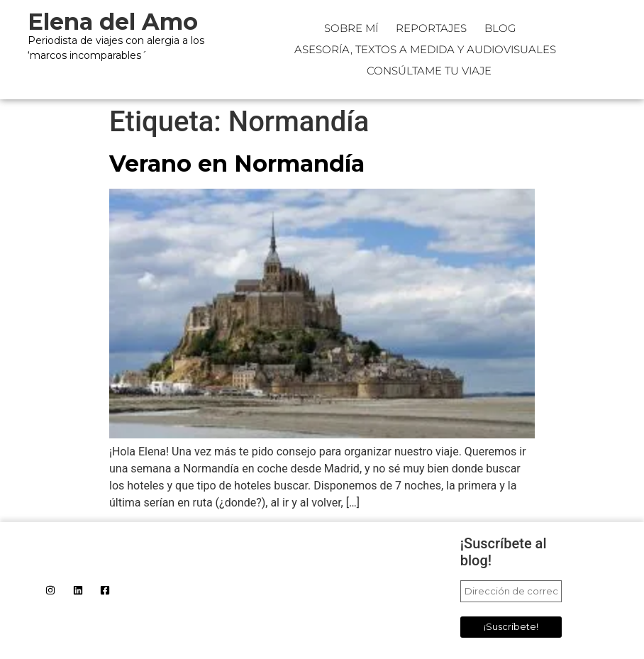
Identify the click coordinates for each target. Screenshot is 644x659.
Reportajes (431, 28)
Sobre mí (351, 28)
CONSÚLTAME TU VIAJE (429, 71)
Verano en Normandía (237, 164)
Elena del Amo (113, 22)
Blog (500, 28)
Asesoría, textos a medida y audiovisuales (425, 49)
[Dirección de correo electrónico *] (511, 592)
